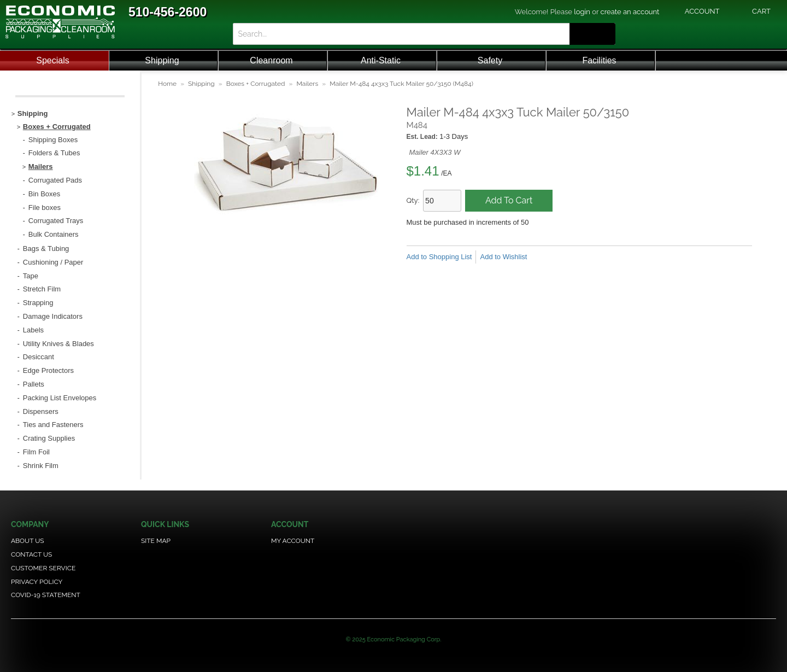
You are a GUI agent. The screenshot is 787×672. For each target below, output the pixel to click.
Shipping (162, 60)
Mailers (307, 84)
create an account (630, 12)
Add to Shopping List (439, 257)
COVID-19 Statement (46, 595)
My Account (293, 541)
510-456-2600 (168, 12)
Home (167, 84)
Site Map (156, 541)
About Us (28, 541)
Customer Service (43, 568)
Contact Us (31, 554)
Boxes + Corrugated (256, 84)
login (582, 12)
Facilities (599, 60)
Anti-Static (381, 60)
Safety (490, 60)
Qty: (413, 200)
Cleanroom (271, 60)
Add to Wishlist (503, 257)
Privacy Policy (37, 582)
